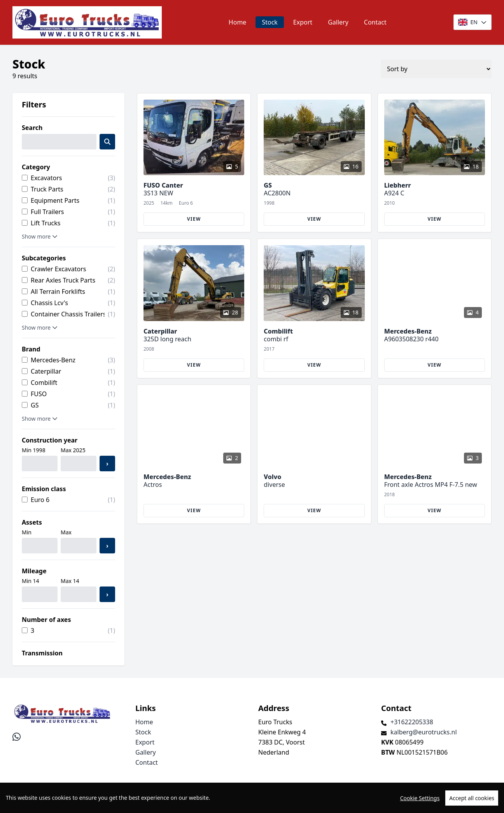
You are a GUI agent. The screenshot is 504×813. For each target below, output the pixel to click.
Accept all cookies (472, 798)
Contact (375, 22)
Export (303, 22)
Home (238, 22)
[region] (252, 798)
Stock (269, 22)
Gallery (338, 22)
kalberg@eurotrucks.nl (424, 732)
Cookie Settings (420, 798)
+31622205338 (412, 722)
